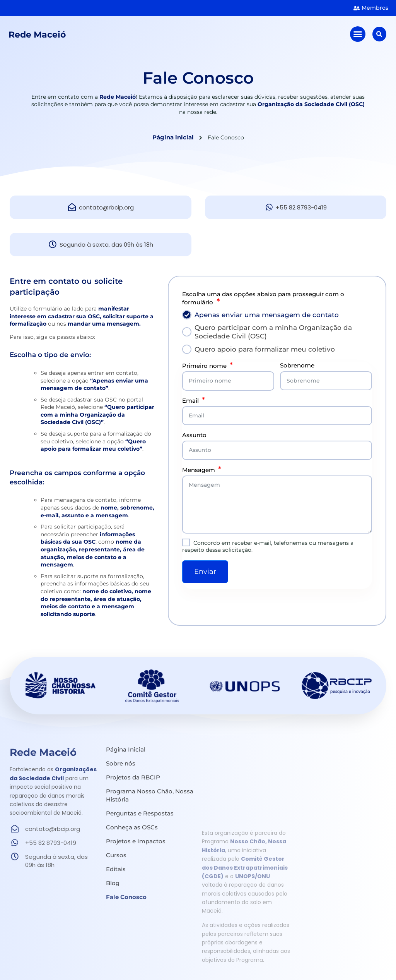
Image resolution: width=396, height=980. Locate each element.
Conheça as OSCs (132, 827)
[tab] (277, 315)
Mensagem (199, 470)
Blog (113, 883)
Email (190, 401)
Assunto (194, 435)
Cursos (116, 855)
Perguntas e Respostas (140, 813)
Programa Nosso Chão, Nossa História (150, 795)
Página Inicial (126, 749)
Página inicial (173, 137)
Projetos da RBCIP (133, 777)
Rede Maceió (39, 36)
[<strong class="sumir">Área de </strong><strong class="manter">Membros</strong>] (357, 8)
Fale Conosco (126, 897)
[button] (358, 36)
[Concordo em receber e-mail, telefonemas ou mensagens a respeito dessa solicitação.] (186, 542)
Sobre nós (121, 763)
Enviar (205, 572)
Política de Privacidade (352, 964)
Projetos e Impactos (136, 841)
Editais (116, 869)
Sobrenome (297, 365)
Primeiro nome (204, 366)
